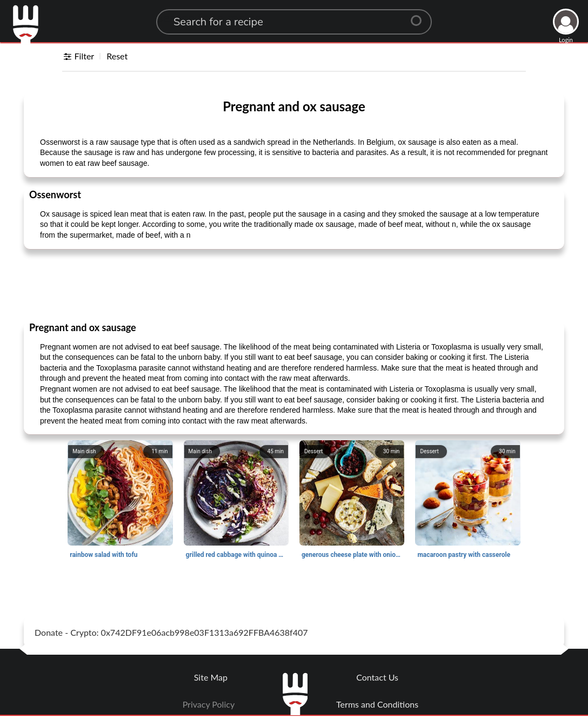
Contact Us (377, 677)
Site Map (211, 677)
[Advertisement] (294, 285)
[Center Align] (420, 16)
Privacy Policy (209, 704)
